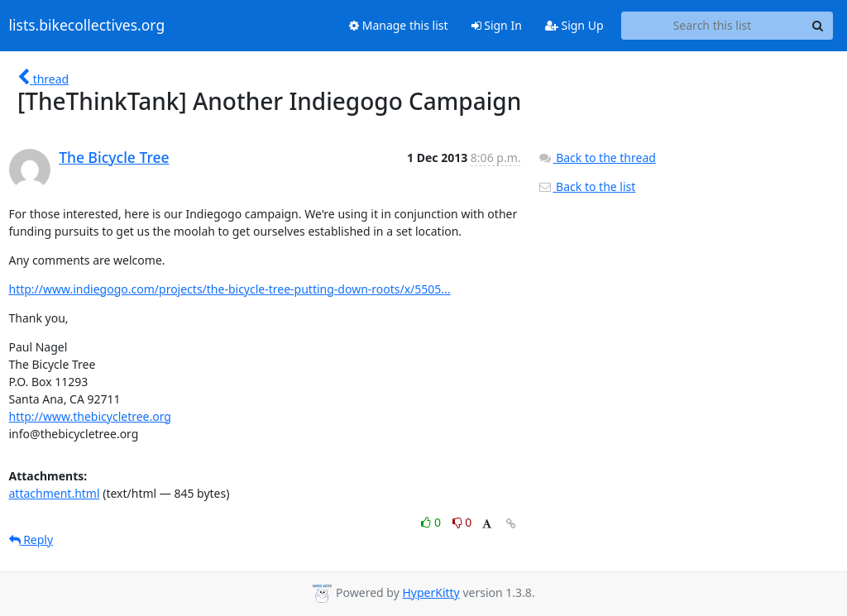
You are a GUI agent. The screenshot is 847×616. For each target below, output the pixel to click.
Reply (31, 540)
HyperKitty (431, 592)
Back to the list (586, 186)
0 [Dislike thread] (462, 522)
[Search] (818, 26)
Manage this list (399, 25)
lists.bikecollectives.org (87, 26)
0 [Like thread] (432, 522)
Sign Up (574, 25)
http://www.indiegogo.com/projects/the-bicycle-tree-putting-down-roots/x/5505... (230, 289)
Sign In (497, 25)
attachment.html (55, 493)
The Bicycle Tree (114, 157)
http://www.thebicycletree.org (90, 416)
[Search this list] (713, 26)
